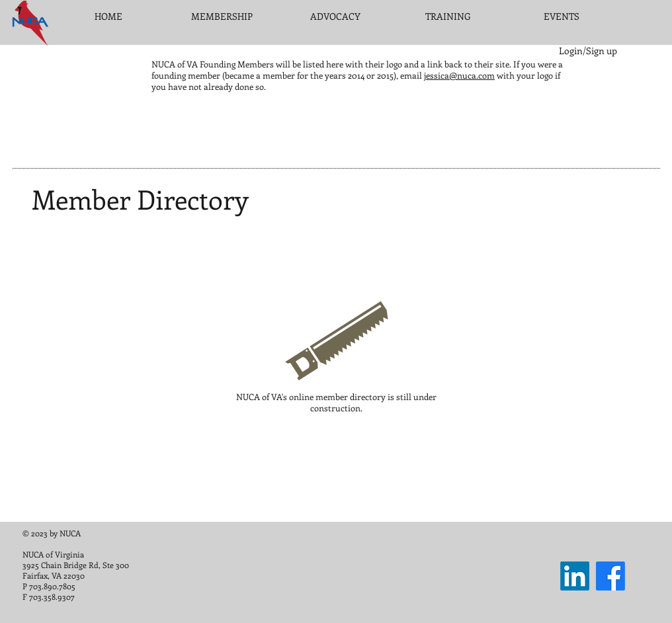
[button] (222, 17)
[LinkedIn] (575, 576)
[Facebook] (610, 576)
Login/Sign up (588, 51)
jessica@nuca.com (459, 75)
